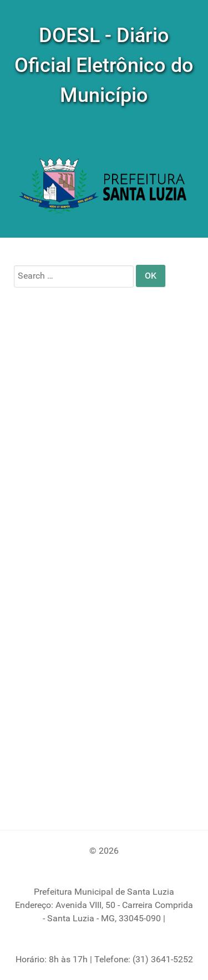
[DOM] (104, 187)
